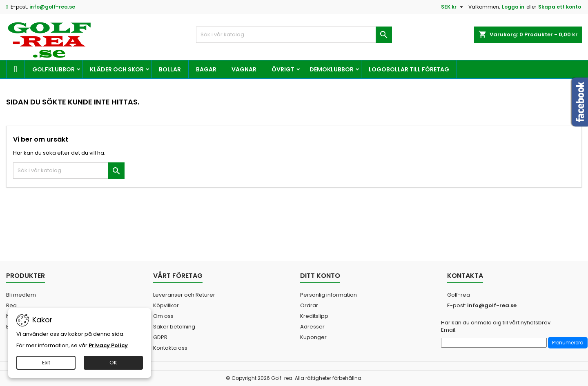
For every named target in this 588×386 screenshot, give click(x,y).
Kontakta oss (170, 348)
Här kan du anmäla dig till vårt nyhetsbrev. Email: (496, 326)
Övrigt (283, 69)
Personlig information (329, 295)
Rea (11, 305)
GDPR (160, 337)
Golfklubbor (53, 69)
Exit (46, 363)
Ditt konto (320, 276)
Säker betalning (174, 327)
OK (113, 363)
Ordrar (309, 305)
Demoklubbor (332, 69)
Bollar (170, 69)
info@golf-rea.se (52, 7)
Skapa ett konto (560, 7)
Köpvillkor (166, 305)
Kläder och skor (117, 69)
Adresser (312, 327)
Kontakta (465, 276)
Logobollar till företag (409, 69)
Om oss (163, 316)
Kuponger (313, 337)
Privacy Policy (108, 345)
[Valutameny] (453, 7)
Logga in (513, 7)
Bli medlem (21, 295)
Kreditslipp (314, 316)
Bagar (206, 69)
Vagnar (244, 69)
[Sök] (294, 35)
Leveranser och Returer (184, 295)
